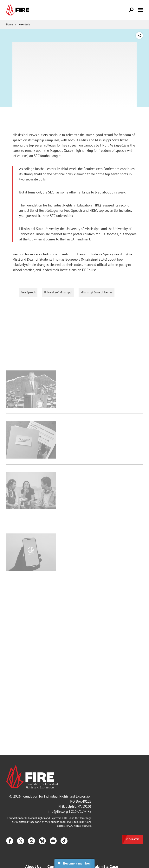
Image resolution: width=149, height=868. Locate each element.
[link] (19, 10)
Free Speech (28, 292)
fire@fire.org (58, 811)
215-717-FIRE (81, 811)
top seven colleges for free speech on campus (62, 145)
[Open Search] (132, 10)
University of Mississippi (58, 292)
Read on (18, 254)
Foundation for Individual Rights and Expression (57, 796)
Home (10, 24)
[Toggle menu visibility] (140, 10)
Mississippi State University (97, 292)
